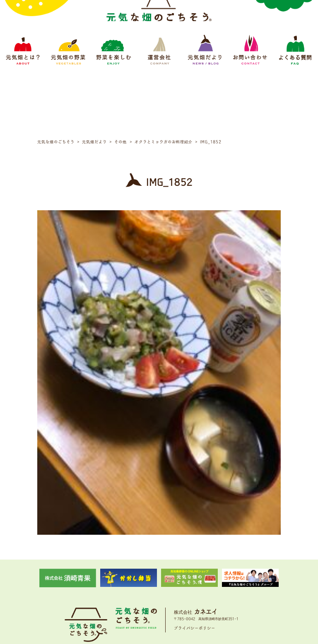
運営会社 (161, 591)
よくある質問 (247, 591)
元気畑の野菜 (101, 591)
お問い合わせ (217, 591)
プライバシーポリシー (195, 566)
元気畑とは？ (72, 591)
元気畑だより (187, 591)
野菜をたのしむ (133, 591)
